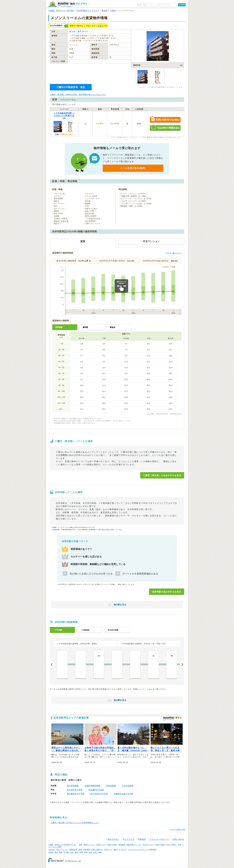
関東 (61, 852)
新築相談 (87, 849)
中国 (90, 852)
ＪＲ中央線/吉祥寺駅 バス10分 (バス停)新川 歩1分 (64, 116)
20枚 (57, 134)
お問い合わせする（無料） (165, 120)
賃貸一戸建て (113, 845)
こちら (150, 689)
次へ (182, 665)
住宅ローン (108, 849)
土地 (179, 845)
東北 (56, 852)
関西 (81, 852)
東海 (77, 852)
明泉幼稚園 (111, 786)
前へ (52, 665)
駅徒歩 (113, 327)
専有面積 (59, 327)
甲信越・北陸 (69, 852)
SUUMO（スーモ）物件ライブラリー (69, 4)
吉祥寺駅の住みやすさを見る (167, 592)
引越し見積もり (97, 849)
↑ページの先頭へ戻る (178, 829)
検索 (183, 5)
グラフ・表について (174, 253)
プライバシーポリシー (159, 839)
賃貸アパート (101, 845)
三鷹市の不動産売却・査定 (71, 87)
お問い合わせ (178, 839)
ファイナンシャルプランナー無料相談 (142, 849)
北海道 (51, 852)
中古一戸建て (171, 845)
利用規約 (142, 839)
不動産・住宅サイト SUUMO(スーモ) (62, 845)
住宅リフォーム (62, 849)
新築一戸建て (160, 845)
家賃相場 (122, 845)
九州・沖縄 (97, 852)
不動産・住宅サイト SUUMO (61, 11)
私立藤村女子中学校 (76, 794)
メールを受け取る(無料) (133, 168)
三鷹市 (113, 11)
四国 (86, 852)
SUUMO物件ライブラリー (88, 11)
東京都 (105, 11)
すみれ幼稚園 (128, 786)
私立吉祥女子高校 (75, 790)
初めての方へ (113, 839)
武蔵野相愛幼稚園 (92, 786)
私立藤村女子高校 (96, 790)
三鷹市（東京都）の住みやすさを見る (162, 475)
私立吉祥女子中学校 (99, 794)
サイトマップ (129, 839)
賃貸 (100, 26)
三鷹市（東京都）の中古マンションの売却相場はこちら (75, 823)
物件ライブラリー (120, 849)
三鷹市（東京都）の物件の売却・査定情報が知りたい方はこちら (78, 95)
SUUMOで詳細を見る (165, 128)
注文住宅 (52, 849)
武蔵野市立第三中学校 (124, 794)
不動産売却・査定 (76, 849)
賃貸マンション (89, 845)
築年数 (85, 327)
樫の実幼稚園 (73, 786)
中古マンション (148, 845)
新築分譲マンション (134, 845)
